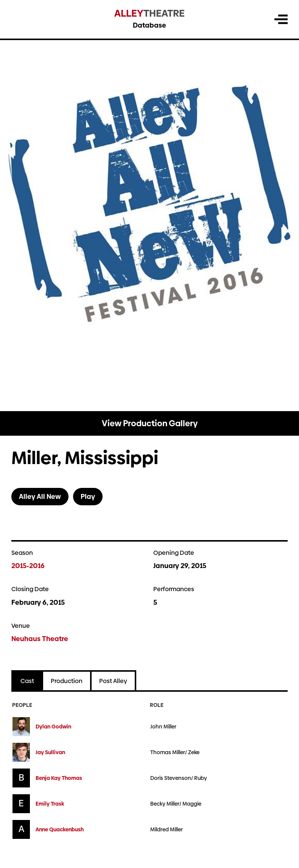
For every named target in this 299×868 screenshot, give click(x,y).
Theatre (149, 13)
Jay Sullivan (50, 752)
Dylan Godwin (53, 727)
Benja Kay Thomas (59, 778)
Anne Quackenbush (60, 830)
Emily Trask (50, 804)
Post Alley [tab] (113, 681)
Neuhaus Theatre (40, 639)
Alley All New (40, 496)
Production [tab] (67, 681)
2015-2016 (28, 566)
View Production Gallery (150, 423)
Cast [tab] (27, 681)
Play (88, 496)
